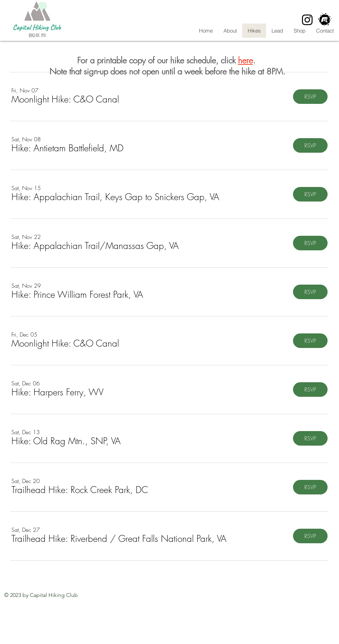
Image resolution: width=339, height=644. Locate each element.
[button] (65, 99)
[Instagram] (307, 20)
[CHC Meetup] (325, 20)
